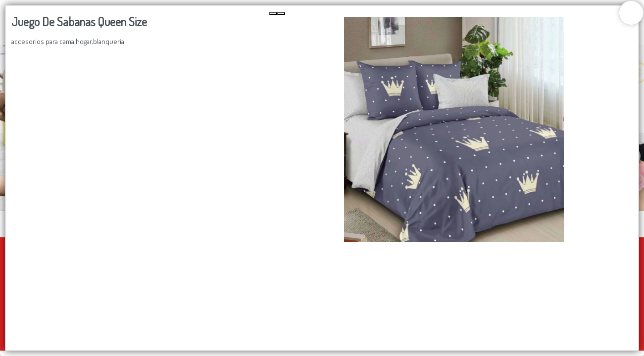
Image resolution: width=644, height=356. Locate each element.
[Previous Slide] (273, 13)
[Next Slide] (281, 13)
